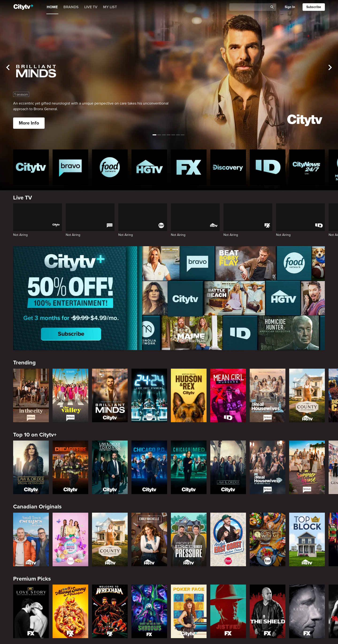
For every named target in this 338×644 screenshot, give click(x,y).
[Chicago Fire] (70, 467)
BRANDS (71, 7)
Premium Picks (32, 579)
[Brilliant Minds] (110, 395)
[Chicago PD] (149, 467)
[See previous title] (8, 68)
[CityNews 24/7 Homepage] (307, 167)
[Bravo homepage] (70, 167)
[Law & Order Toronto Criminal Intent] (110, 467)
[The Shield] (268, 611)
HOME (52, 7)
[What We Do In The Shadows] (149, 611)
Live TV (23, 198)
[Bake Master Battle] (70, 539)
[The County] (307, 395)
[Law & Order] (228, 467)
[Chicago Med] (189, 467)
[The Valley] (70, 395)
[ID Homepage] (268, 167)
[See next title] (330, 68)
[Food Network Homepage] (110, 167)
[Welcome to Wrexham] (110, 611)
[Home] (23, 7)
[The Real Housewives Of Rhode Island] (268, 395)
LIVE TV (91, 7)
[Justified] (228, 611)
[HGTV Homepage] (149, 167)
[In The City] (31, 395)
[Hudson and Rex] (189, 395)
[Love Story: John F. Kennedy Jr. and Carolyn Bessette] (31, 611)
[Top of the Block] (307, 539)
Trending (24, 363)
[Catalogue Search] (250, 7)
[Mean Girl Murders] (228, 395)
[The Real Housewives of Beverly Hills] (268, 467)
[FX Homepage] (189, 167)
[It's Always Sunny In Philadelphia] (70, 611)
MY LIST (110, 7)
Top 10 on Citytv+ (35, 435)
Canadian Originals (37, 507)
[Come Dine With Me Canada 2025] (268, 539)
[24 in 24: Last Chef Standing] (149, 395)
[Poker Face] (189, 611)
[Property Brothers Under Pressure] (189, 539)
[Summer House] (307, 467)
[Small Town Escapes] (31, 539)
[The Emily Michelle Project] (149, 539)
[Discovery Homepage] (228, 167)
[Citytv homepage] (31, 167)
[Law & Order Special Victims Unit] (31, 467)
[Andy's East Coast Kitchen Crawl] (228, 539)
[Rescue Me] (307, 611)
